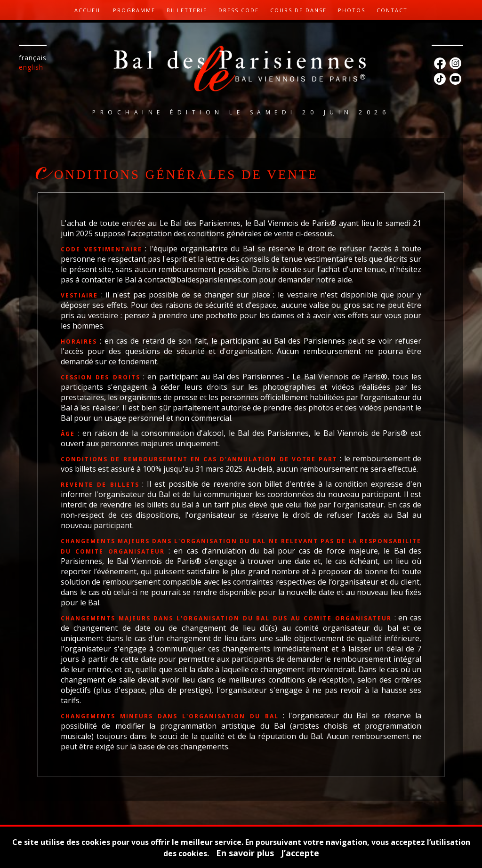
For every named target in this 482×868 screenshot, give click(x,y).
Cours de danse (298, 10)
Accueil (88, 10)
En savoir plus (245, 853)
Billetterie (187, 10)
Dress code (239, 10)
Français (33, 58)
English (31, 67)
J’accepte (300, 853)
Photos (352, 10)
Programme (134, 10)
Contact (392, 10)
